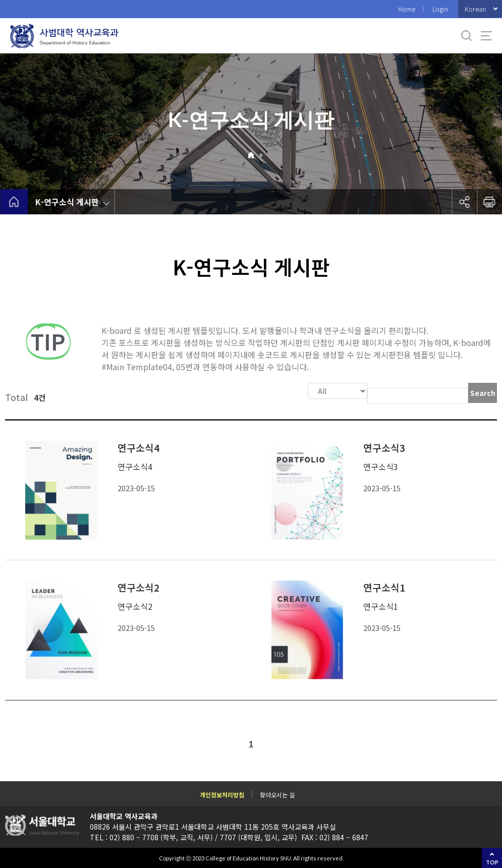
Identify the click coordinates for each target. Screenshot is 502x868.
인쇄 (489, 202)
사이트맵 (486, 36)
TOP (492, 862)
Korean (475, 9)
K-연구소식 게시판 (67, 202)
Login (440, 9)
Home (407, 9)
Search (483, 393)
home (14, 202)
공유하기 (464, 202)
